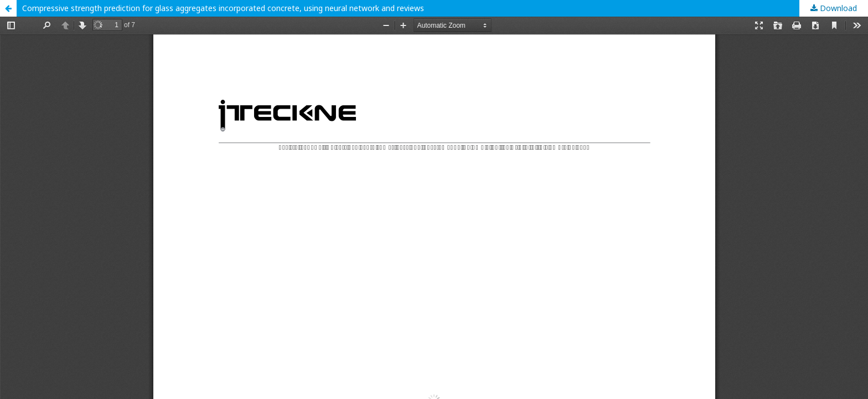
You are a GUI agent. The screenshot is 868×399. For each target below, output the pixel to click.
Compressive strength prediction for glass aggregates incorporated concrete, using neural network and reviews (223, 8)
